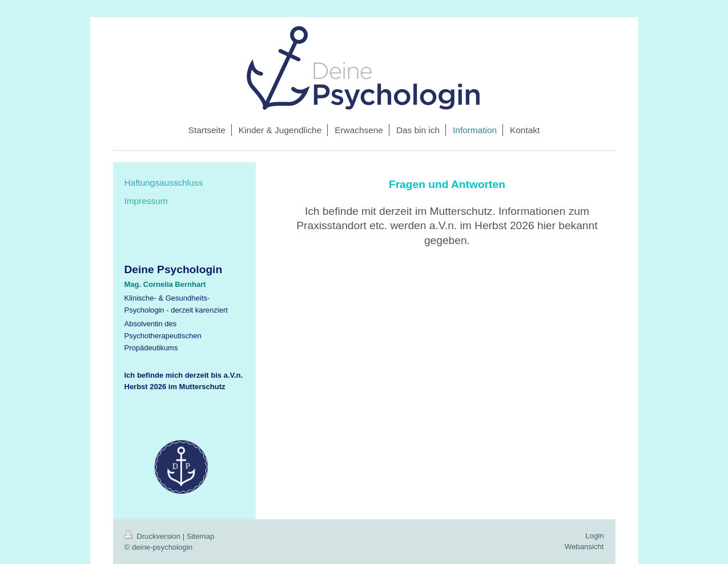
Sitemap (200, 536)
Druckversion (154, 536)
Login (594, 536)
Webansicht (584, 547)
